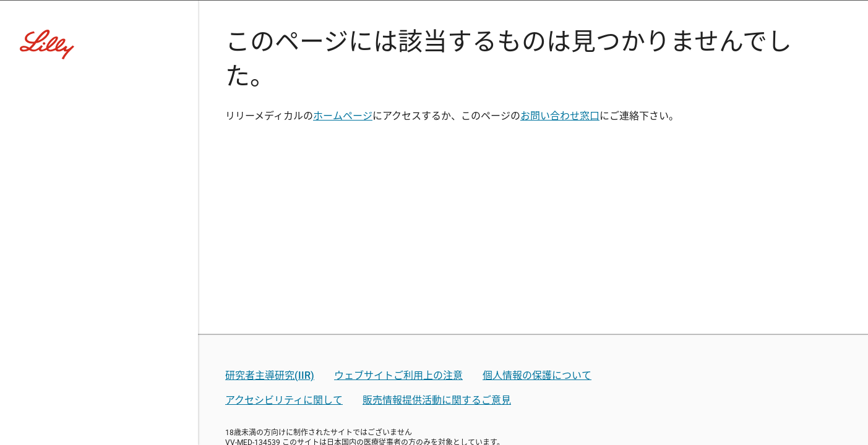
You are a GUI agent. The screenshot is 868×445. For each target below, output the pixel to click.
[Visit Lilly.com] (434, 87)
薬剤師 (368, 279)
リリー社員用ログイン (315, 381)
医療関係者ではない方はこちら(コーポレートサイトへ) (434, 326)
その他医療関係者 (527, 279)
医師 (308, 279)
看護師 (434, 279)
